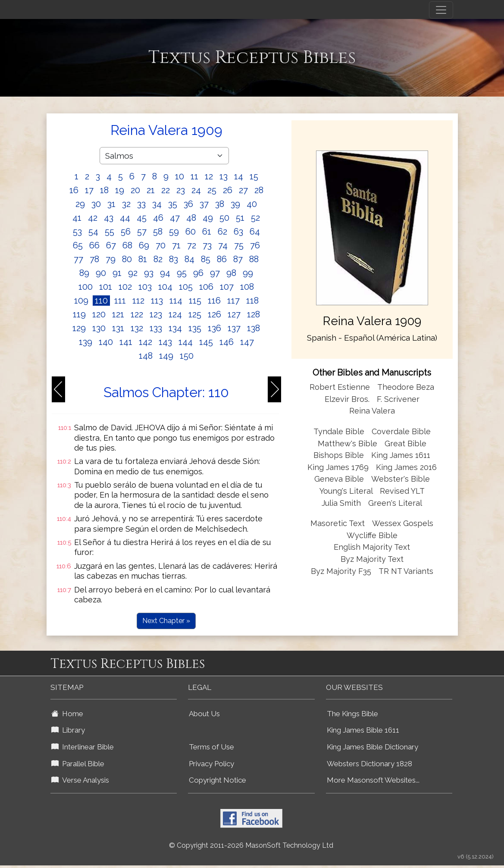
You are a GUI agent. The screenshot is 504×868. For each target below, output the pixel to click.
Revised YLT (402, 491)
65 (78, 245)
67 (111, 245)
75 (239, 245)
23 (181, 190)
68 (127, 245)
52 (255, 218)
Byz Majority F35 (341, 571)
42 (93, 218)
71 (176, 245)
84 (189, 259)
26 (228, 190)
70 (161, 245)
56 (126, 232)
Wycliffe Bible (372, 535)
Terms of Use (211, 747)
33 (141, 204)
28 (259, 190)
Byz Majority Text (372, 559)
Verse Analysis (80, 780)
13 (224, 176)
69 (144, 245)
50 (224, 218)
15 (254, 176)
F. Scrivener (398, 399)
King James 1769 (338, 467)
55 (110, 232)
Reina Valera (372, 411)
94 (165, 273)
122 (137, 314)
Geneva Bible (339, 479)
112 (138, 301)
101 (106, 287)
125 (195, 314)
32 (126, 204)
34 (157, 204)
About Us (204, 714)
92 (133, 273)
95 (182, 273)
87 (238, 259)
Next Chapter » (166, 621)
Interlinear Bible (83, 747)
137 (234, 328)
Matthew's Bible (347, 443)
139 (86, 342)
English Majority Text (372, 547)
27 (243, 190)
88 (254, 259)
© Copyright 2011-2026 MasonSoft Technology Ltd (251, 845)
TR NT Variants (406, 571)
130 (99, 328)
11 (194, 176)
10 (180, 176)
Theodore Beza (406, 387)
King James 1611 (401, 455)
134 (175, 328)
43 (109, 218)
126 (214, 314)
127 (234, 314)
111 (120, 301)
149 (166, 356)
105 (186, 287)
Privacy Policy (211, 764)
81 (143, 259)
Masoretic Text (338, 523)
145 (206, 342)
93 (149, 273)
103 (145, 287)
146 (227, 342)
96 (198, 273)
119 (79, 314)
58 (158, 232)
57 (142, 232)
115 (195, 301)
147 (247, 342)
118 (252, 301)
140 (106, 342)
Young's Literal (347, 491)
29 (80, 204)
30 (96, 204)
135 (195, 328)
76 (255, 245)
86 (222, 259)
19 (120, 190)
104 (165, 287)
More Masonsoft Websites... (373, 780)
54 (93, 232)
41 (77, 218)
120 (99, 314)
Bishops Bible (339, 455)
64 (255, 232)
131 (118, 328)
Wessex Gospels (403, 523)
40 (252, 204)
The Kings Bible (352, 714)
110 (101, 301)
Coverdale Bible (401, 431)
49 (208, 218)
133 (156, 328)
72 (192, 245)
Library (68, 730)
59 (174, 232)
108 (247, 287)
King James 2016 (406, 467)
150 (187, 356)
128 (254, 314)
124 (175, 314)
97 (215, 273)
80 (127, 259)
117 (233, 301)
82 (158, 259)
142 (146, 342)
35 (173, 204)
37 (204, 204)
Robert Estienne (340, 387)
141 (126, 342)
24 (196, 190)
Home (67, 714)
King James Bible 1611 (363, 730)
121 (118, 314)
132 (137, 328)
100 (86, 287)
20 (135, 190)
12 (209, 176)
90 (101, 273)
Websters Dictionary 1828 (369, 764)
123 (156, 314)
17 (89, 190)
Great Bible (405, 443)
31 (111, 204)
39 (235, 204)
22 (166, 190)
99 (248, 273)
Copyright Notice (218, 780)
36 (188, 204)
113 (157, 301)
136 (214, 328)
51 (240, 218)
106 (206, 287)
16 (74, 190)
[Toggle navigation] (441, 10)
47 (175, 218)
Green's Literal (395, 503)
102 (125, 287)
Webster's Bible (401, 479)
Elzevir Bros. (347, 399)
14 (239, 176)
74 (223, 245)
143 (165, 342)
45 (142, 218)
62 (222, 232)
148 (146, 356)
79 (111, 259)
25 (212, 190)
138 (254, 328)
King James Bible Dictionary (373, 747)
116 (214, 301)
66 (94, 245)
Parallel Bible (78, 764)
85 (206, 259)
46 (158, 218)
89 (84, 273)
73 (207, 245)
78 (94, 259)
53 (77, 232)
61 (207, 232)
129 (79, 328)
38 (220, 204)
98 (231, 273)
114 (176, 301)
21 (151, 190)
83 (174, 259)
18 (104, 190)
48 (191, 218)
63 (238, 232)
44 (125, 218)
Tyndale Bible (339, 431)
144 (186, 342)
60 (191, 232)
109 (81, 301)
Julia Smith (342, 503)
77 (78, 259)
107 (227, 287)
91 (117, 273)
